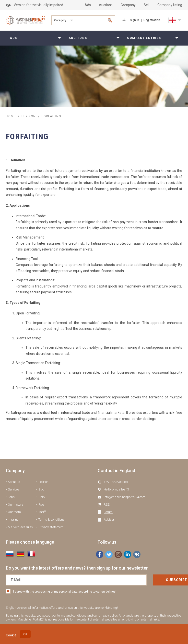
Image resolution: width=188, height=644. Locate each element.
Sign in (130, 20)
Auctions (106, 5)
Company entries (144, 38)
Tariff (42, 512)
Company (128, 5)
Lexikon (29, 116)
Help (42, 497)
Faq (41, 505)
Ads (88, 5)
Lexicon (43, 482)
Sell (147, 5)
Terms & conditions (52, 519)
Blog (41, 489)
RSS (107, 505)
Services (14, 489)
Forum (108, 512)
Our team (14, 512)
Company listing (170, 5)
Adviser (109, 519)
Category (60, 20)
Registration (152, 20)
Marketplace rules (20, 527)
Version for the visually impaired (35, 5)
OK (25, 634)
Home (11, 116)
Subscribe (158, 580)
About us (14, 482)
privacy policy (108, 615)
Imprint (13, 519)
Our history (15, 505)
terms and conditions (72, 615)
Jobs (11, 497)
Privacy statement (51, 527)
